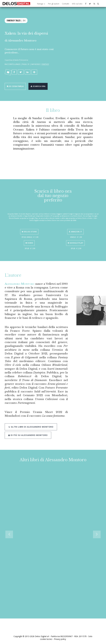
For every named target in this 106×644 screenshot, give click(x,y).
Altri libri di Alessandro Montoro (31, 423)
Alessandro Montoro (22, 40)
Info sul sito (77, 4)
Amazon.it (75, 229)
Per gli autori (54, 4)
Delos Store (29, 229)
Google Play (75, 240)
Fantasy (45, 64)
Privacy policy (60, 639)
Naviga (41, 4)
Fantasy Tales (14, 20)
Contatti (66, 4)
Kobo (29, 240)
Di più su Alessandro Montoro (28, 431)
